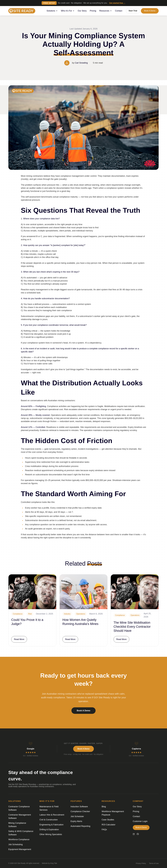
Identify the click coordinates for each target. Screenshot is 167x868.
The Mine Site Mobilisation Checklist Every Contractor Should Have (132, 627)
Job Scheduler (77, 816)
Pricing (93, 11)
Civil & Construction (49, 820)
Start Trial (133, 11)
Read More (19, 639)
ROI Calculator (109, 825)
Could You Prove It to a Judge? (27, 622)
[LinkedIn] (134, 834)
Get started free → (117, 3)
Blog (104, 807)
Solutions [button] (52, 11)
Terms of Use (154, 863)
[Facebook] (138, 834)
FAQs (104, 830)
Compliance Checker (80, 811)
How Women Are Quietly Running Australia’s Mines (80, 622)
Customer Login (140, 821)
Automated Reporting (80, 826)
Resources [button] (106, 11)
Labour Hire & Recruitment (52, 815)
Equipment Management (20, 849)
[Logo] (22, 11)
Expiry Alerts (76, 821)
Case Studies (108, 820)
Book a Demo (150, 11)
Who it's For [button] (68, 11)
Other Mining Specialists (51, 834)
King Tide (54, 863)
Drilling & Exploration (49, 830)
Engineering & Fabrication (51, 825)
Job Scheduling (15, 844)
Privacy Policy (141, 863)
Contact (119, 11)
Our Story (82, 11)
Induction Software (79, 807)
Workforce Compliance (19, 839)
